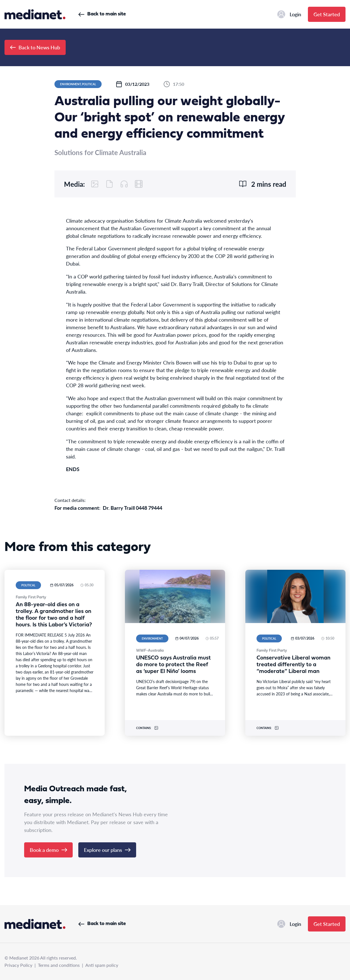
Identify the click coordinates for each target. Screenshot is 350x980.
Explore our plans (107, 850)
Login (289, 14)
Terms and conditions (59, 965)
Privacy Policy (18, 965)
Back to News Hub (35, 47)
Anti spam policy (102, 965)
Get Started (327, 14)
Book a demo (48, 850)
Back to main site (102, 14)
